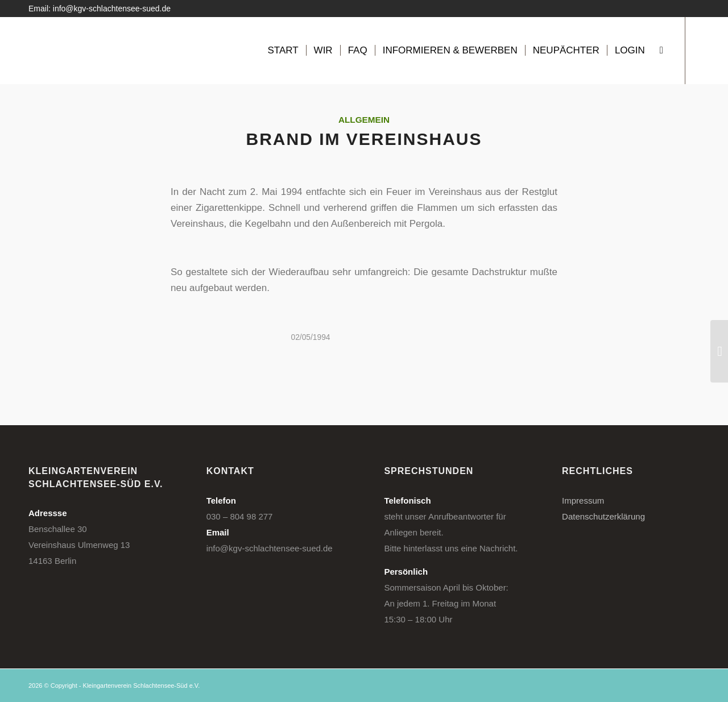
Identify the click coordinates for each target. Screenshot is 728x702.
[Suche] (661, 51)
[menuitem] (283, 51)
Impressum (583, 500)
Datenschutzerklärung (603, 516)
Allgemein (364, 120)
